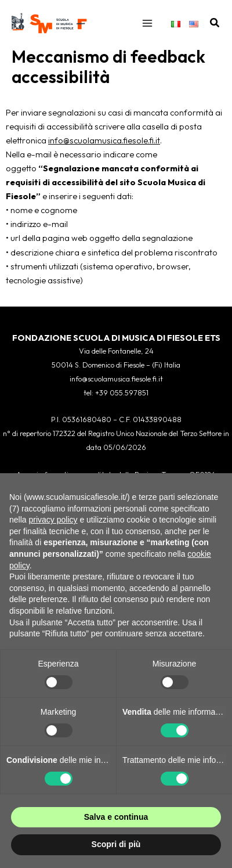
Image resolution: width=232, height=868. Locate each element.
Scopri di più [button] (116, 844)
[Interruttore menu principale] (147, 23)
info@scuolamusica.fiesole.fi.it (104, 140)
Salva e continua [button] (116, 817)
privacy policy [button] (53, 520)
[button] (215, 23)
